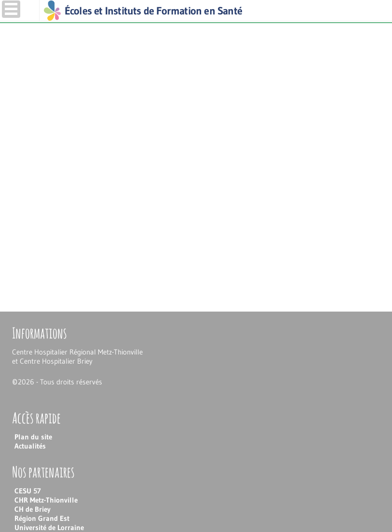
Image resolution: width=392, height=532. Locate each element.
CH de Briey (33, 509)
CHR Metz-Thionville (46, 500)
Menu (11, 9)
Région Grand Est (42, 518)
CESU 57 (28, 491)
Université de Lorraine (49, 527)
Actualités (30, 446)
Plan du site (33, 437)
